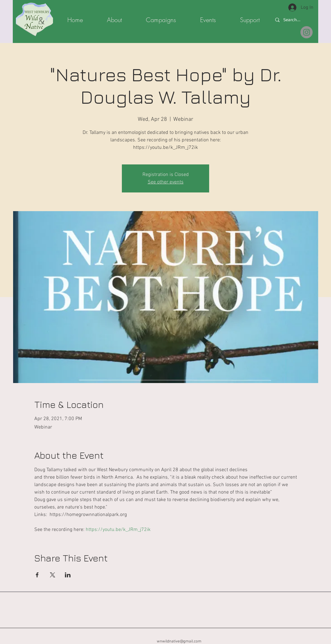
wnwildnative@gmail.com (179, 642)
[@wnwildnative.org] (307, 32)
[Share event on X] (53, 575)
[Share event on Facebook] (37, 575)
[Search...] (293, 20)
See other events (166, 182)
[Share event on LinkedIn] (68, 575)
